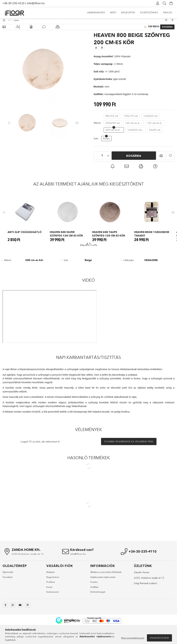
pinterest (28, 623)
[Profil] (158, 3)
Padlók (91, 12)
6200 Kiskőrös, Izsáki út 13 (28, 572)
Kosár (49, 605)
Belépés (51, 590)
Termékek (8, 595)
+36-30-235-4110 (14, 3)
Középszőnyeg (110, 12)
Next (172, 223)
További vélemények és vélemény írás (129, 459)
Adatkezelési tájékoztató (103, 595)
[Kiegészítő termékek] (18, 30)
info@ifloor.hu (36, 3)
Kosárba (167, 30)
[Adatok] (31, 30)
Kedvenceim (53, 610)
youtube (20, 623)
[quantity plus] (108, 159)
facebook (5, 623)
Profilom (51, 600)
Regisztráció (53, 595)
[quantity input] (102, 159)
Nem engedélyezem (133, 638)
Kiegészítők (131, 12)
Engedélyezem (159, 638)
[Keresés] (164, 3)
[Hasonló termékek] (58, 30)
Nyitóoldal (8, 590)
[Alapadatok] (4, 30)
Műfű (146, 12)
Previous (5, 223)
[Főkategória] (4, 23)
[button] (161, 159)
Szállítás (94, 605)
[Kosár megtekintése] (171, 3)
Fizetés (94, 600)
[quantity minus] (96, 159)
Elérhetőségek (98, 610)
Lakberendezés (163, 12)
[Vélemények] (44, 30)
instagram (13, 623)
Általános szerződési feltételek (106, 590)
